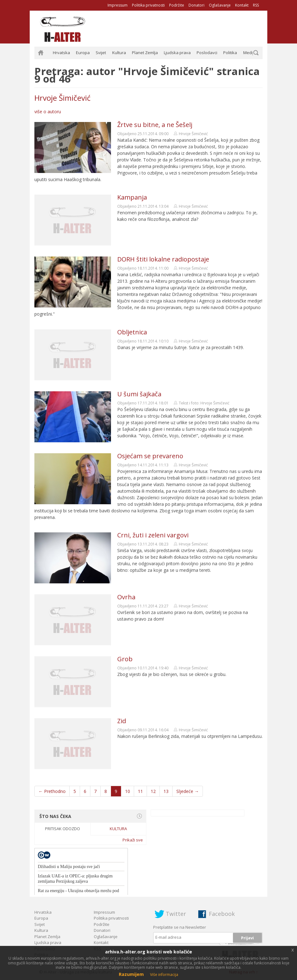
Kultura (119, 53)
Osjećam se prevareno (150, 456)
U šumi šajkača (139, 394)
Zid (122, 721)
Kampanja (132, 197)
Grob (125, 659)
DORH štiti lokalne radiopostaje (163, 259)
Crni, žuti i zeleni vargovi (153, 535)
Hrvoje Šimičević (63, 98)
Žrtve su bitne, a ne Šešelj (155, 125)
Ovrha (126, 597)
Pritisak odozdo (63, 829)
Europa (83, 53)
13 (166, 791)
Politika (230, 53)
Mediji (249, 53)
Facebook (222, 914)
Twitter (176, 914)
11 (140, 791)
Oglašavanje (220, 5)
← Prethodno (52, 791)
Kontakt (242, 5)
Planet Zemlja (145, 53)
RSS (256, 5)
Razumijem (131, 974)
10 (128, 791)
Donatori (196, 5)
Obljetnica (132, 332)
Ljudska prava (177, 53)
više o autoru (48, 112)
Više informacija (164, 975)
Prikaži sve (133, 840)
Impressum (118, 5)
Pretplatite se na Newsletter (180, 927)
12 (153, 791)
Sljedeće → (188, 791)
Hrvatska (61, 53)
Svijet (101, 53)
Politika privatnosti (148, 5)
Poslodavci (207, 53)
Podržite (177, 5)
